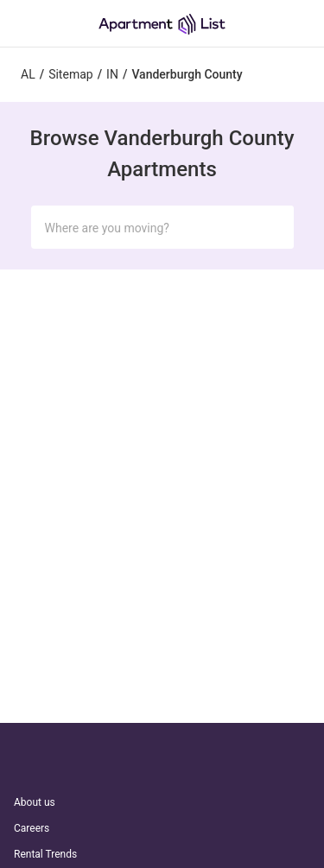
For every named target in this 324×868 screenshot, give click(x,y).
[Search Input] (149, 228)
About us (35, 802)
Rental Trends (45, 854)
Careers (32, 828)
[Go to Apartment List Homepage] (162, 24)
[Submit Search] (273, 227)
